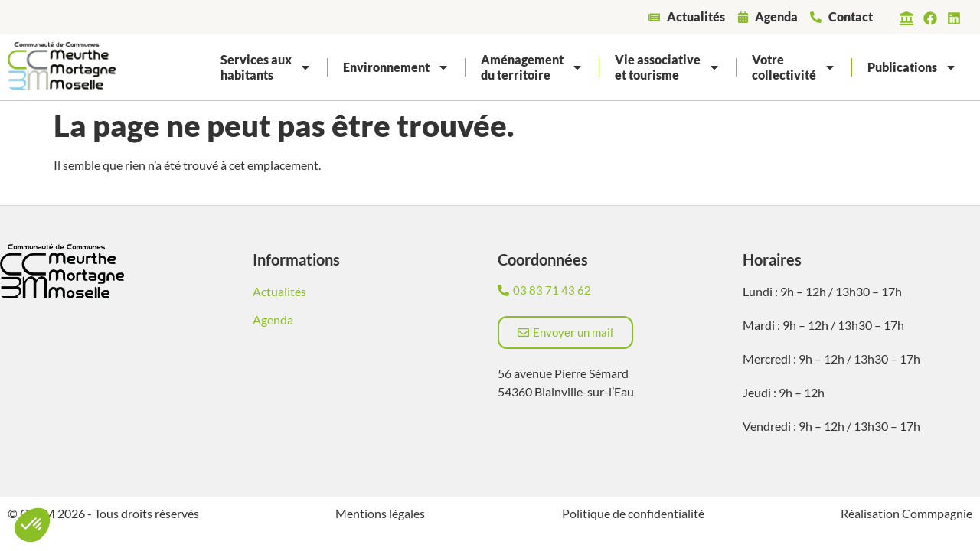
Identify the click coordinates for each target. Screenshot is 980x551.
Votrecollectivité (794, 67)
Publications (912, 67)
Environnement (396, 67)
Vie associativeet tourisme (668, 67)
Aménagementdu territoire (532, 67)
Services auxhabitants (266, 67)
